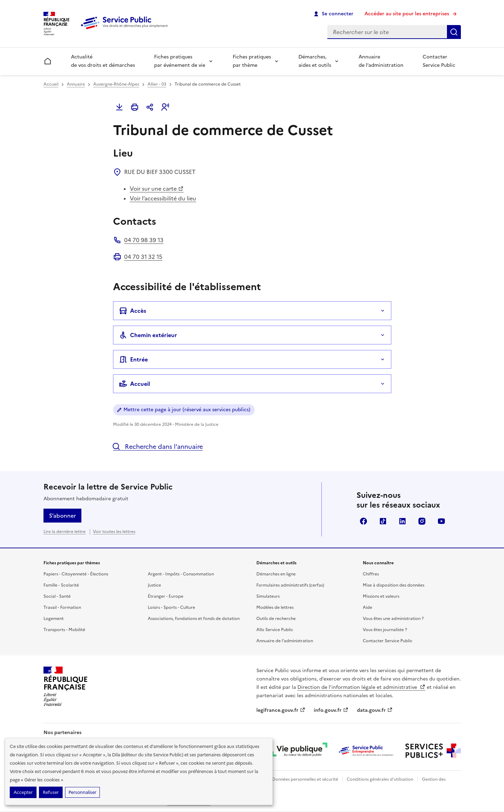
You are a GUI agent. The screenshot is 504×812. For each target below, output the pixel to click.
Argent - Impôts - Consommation (181, 574)
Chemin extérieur (148, 335)
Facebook (363, 521)
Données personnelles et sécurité (305, 779)
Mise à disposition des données (394, 585)
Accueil (51, 84)
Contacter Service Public (439, 61)
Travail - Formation (62, 607)
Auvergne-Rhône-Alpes (116, 84)
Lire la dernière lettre (65, 532)
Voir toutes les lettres (114, 532)
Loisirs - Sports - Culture (171, 607)
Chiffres (371, 574)
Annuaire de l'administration (285, 641)
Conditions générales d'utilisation (380, 779)
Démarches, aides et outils (315, 61)
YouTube (441, 521)
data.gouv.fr (375, 710)
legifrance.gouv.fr (281, 710)
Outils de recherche (276, 619)
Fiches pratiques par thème (252, 61)
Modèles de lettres (275, 607)
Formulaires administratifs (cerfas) (290, 585)
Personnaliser (82, 792)
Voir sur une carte (157, 189)
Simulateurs (268, 596)
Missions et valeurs (381, 596)
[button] (165, 107)
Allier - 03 (157, 84)
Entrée (133, 359)
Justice (154, 585)
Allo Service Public (275, 630)
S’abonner (62, 516)
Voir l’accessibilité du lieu (163, 198)
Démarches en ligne (276, 574)
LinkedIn (402, 521)
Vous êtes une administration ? (393, 619)
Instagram (422, 521)
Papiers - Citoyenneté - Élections (76, 574)
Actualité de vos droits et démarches (103, 61)
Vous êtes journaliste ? (385, 630)
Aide (367, 607)
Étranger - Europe (166, 596)
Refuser (51, 792)
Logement (54, 619)
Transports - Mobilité (64, 630)
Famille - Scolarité (61, 585)
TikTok (383, 521)
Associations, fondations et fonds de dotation (194, 619)
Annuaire (76, 84)
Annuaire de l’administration (381, 61)
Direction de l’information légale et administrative (361, 687)
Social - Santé (57, 596)
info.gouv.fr (331, 710)
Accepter (23, 792)
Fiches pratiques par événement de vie (180, 61)
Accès (133, 311)
